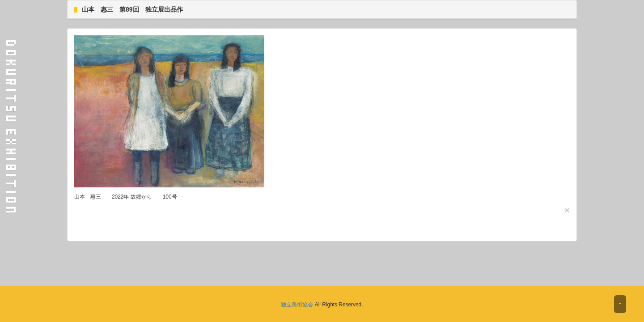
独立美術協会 (297, 305)
